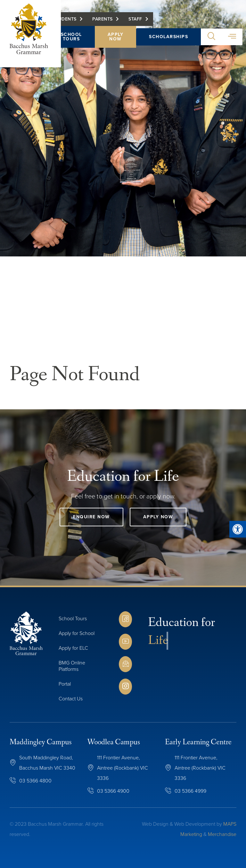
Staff (136, 19)
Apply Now (116, 37)
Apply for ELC (73, 648)
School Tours (71, 37)
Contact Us (71, 699)
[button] (212, 37)
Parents (103, 19)
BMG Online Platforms (72, 666)
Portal (65, 684)
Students (65, 19)
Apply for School (77, 633)
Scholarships (169, 37)
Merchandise (222, 834)
